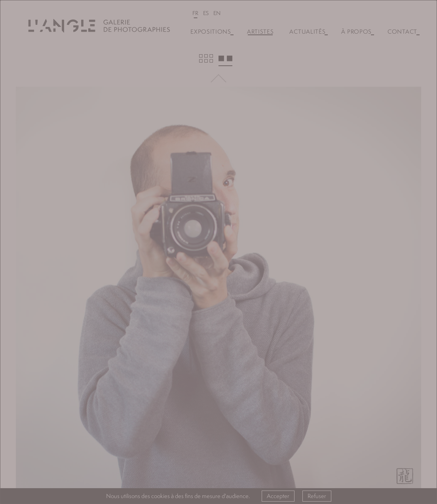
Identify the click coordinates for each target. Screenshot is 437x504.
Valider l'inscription (218, 301)
